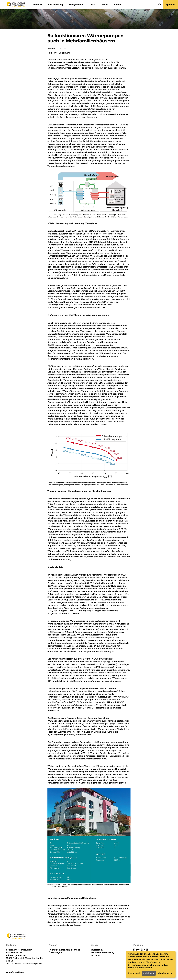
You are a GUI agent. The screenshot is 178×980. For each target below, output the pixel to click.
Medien (104, 5)
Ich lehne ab (149, 973)
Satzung (95, 955)
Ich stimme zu (165, 973)
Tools (92, 5)
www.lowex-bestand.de (59, 925)
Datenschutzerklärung (103, 953)
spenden (171, 5)
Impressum (97, 950)
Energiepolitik (76, 5)
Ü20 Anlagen (55, 953)
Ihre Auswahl (134, 973)
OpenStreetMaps (15, 972)
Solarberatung (56, 5)
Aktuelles (37, 5)
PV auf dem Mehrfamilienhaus (64, 950)
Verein (117, 5)
